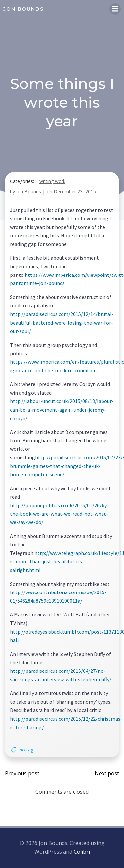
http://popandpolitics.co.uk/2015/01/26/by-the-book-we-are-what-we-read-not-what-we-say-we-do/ (59, 514)
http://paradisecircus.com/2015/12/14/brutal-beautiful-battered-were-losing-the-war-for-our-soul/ (62, 322)
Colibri (82, 852)
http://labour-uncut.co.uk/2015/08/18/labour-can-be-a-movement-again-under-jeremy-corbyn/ (62, 409)
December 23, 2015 (75, 191)
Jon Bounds (29, 191)
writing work (52, 181)
